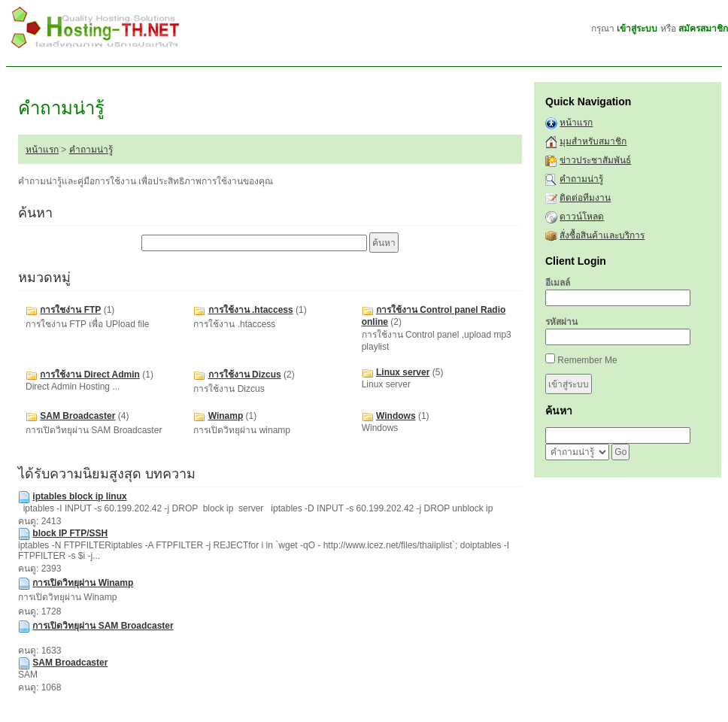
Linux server (403, 372)
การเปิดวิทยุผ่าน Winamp (83, 583)
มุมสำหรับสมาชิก (593, 141)
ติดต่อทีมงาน (585, 198)
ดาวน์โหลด (582, 217)
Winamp (226, 416)
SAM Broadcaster (77, 416)
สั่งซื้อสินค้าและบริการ (602, 235)
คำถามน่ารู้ (91, 150)
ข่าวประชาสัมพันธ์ (595, 160)
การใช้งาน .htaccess (251, 310)
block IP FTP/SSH (70, 533)
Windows (396, 416)
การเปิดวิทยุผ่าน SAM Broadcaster (103, 626)
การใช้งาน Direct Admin (90, 375)
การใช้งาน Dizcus (245, 375)
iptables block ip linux (79, 496)
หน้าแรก (42, 150)
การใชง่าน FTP (70, 310)
